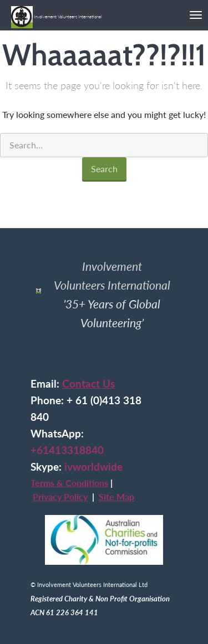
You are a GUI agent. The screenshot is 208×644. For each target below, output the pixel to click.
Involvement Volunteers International (57, 13)
